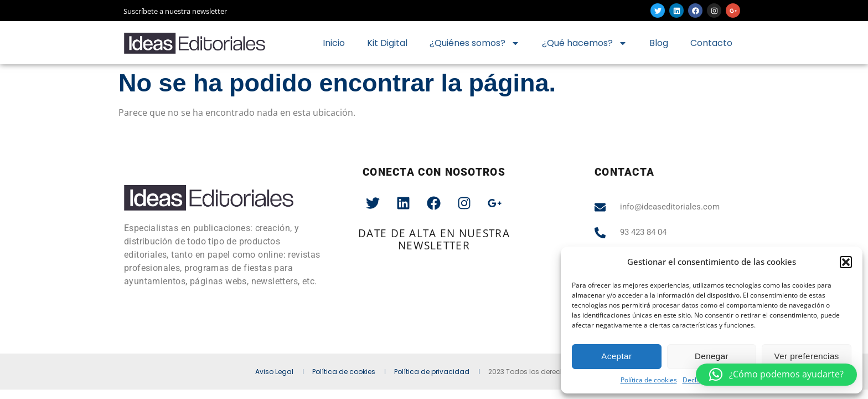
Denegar (712, 356)
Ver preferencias (807, 356)
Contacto (711, 43)
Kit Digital (387, 43)
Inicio (334, 43)
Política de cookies (649, 380)
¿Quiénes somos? (475, 43)
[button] (846, 262)
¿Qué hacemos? (585, 43)
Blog (659, 43)
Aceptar (616, 356)
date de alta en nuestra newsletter (434, 239)
